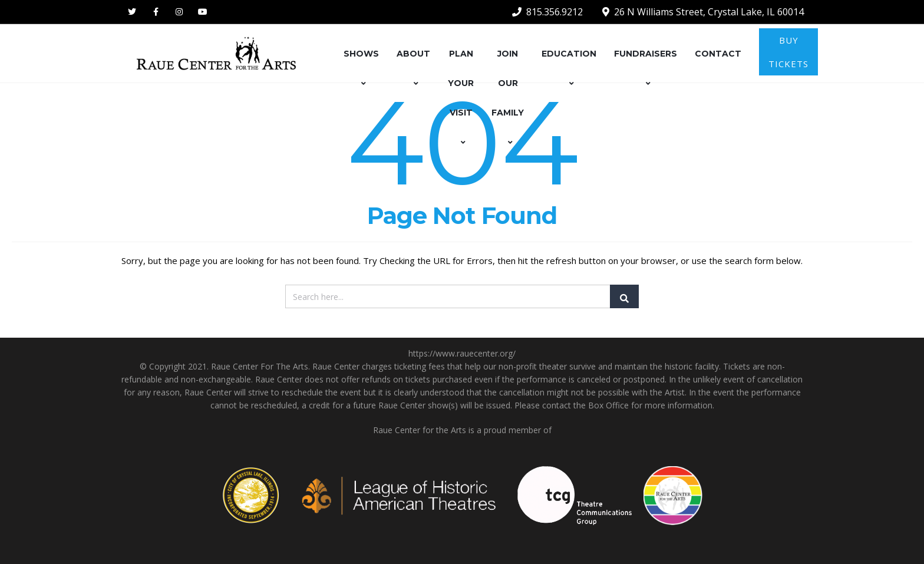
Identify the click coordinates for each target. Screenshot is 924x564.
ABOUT (413, 68)
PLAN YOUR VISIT (461, 98)
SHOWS (361, 68)
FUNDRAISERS (646, 68)
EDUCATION (569, 68)
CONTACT (718, 54)
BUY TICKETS (788, 52)
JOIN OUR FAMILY (508, 98)
